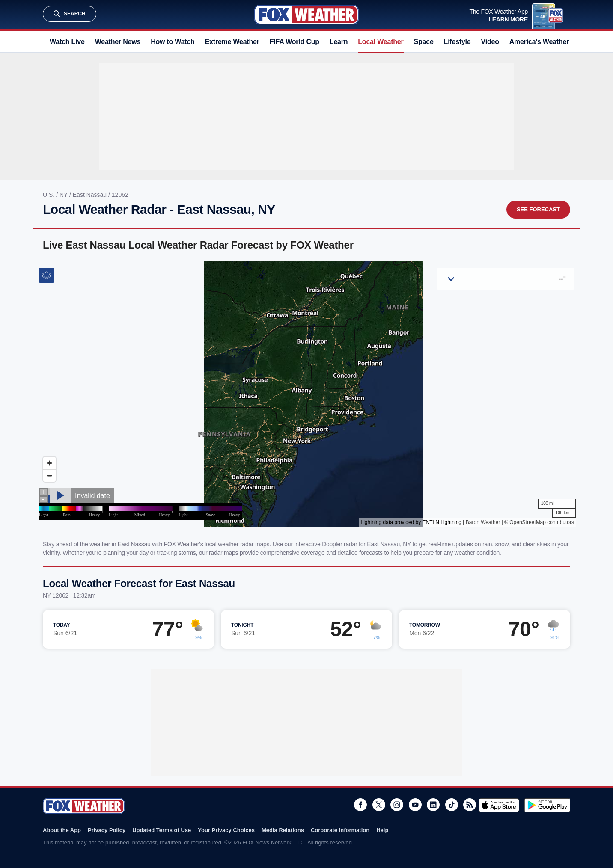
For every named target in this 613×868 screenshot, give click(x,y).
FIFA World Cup (295, 42)
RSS (470, 805)
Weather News (118, 42)
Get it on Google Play (547, 805)
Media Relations (283, 830)
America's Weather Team (549, 42)
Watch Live (67, 42)
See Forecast (538, 209)
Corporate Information (340, 830)
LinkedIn (433, 805)
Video (490, 42)
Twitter (379, 805)
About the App (62, 830)
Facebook (360, 805)
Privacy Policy (107, 830)
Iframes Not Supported (306, 394)
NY (64, 195)
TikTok (452, 805)
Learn (339, 42)
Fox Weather (306, 15)
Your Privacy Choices (226, 830)
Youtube (415, 805)
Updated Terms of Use (162, 830)
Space (424, 42)
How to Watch (173, 42)
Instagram (397, 805)
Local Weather (381, 42)
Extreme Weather (232, 42)
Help (382, 830)
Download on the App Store (499, 805)
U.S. (49, 195)
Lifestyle (457, 42)
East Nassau (91, 195)
